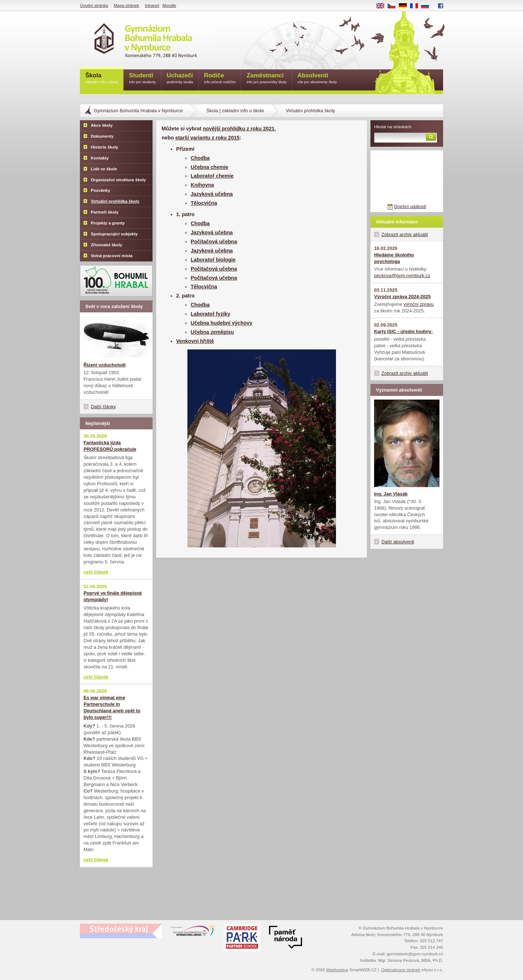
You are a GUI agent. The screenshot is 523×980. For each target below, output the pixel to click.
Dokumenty (102, 136)
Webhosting (337, 970)
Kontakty (100, 158)
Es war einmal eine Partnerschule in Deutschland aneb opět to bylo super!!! (112, 707)
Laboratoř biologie (213, 260)
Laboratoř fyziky (210, 314)
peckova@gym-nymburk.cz (402, 276)
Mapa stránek (126, 5)
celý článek (96, 572)
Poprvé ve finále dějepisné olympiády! (113, 596)
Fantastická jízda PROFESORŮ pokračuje (110, 446)
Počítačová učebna (214, 242)
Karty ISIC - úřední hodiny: (403, 331)
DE (405, 6)
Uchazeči (180, 79)
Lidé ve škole (104, 169)
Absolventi (317, 79)
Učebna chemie (209, 167)
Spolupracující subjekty (114, 234)
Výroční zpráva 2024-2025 (402, 297)
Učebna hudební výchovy (222, 323)
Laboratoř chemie (212, 176)
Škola (102, 79)
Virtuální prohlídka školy (115, 201)
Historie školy (105, 147)
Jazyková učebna (212, 194)
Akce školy (102, 125)
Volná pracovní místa (112, 256)
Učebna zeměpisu (212, 332)
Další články (103, 407)
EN (383, 6)
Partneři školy (105, 212)
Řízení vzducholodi (105, 365)
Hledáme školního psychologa (394, 258)
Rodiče (220, 79)
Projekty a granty (108, 223)
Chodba (200, 158)
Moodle (169, 5)
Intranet (152, 5)
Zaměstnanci (267, 79)
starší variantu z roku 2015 (208, 138)
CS (394, 6)
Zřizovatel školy (106, 245)
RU (428, 6)
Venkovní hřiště (195, 341)
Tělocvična (204, 203)
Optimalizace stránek (401, 970)
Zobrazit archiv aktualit (405, 234)
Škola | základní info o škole (235, 111)
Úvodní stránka (94, 5)
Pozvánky (100, 190)
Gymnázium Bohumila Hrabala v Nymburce (138, 111)
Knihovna (202, 185)
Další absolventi (398, 542)
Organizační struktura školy (118, 180)
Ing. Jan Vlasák (391, 494)
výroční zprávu (419, 304)
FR (416, 6)
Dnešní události (410, 206)
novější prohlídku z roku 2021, (239, 129)
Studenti (142, 79)
